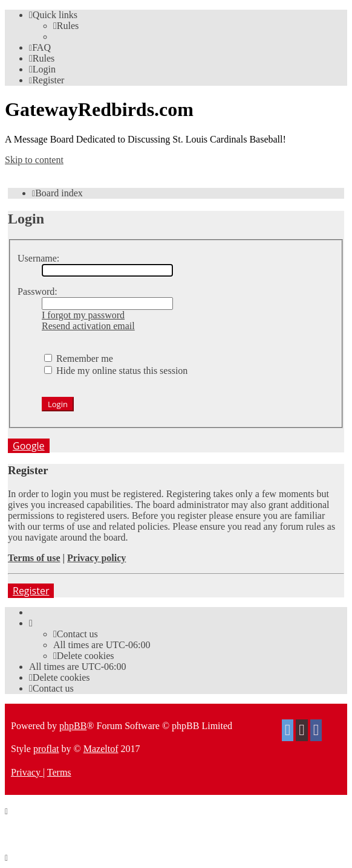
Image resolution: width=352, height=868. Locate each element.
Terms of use (34, 558)
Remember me (79, 358)
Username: (38, 258)
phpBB (73, 726)
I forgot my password (83, 315)
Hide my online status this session (116, 371)
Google (29, 446)
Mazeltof (101, 749)
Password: (37, 291)
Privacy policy (96, 558)
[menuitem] (66, 26)
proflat (46, 749)
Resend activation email (88, 326)
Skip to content (34, 160)
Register (31, 591)
